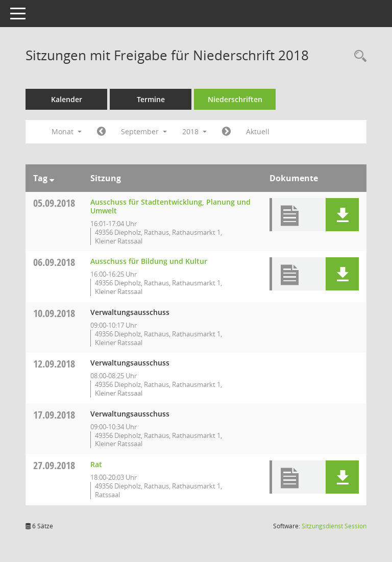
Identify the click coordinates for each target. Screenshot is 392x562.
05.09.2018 (54, 203)
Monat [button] (67, 131)
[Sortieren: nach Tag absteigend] (52, 178)
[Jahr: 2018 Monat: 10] (226, 132)
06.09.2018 (54, 262)
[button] (342, 215)
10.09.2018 (54, 313)
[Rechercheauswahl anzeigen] (358, 56)
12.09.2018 (54, 364)
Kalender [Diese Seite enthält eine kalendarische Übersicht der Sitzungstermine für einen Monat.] (67, 99)
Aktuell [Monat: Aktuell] (258, 131)
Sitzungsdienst (334, 526)
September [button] (144, 131)
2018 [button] (194, 131)
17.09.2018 (54, 415)
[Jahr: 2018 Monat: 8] (101, 132)
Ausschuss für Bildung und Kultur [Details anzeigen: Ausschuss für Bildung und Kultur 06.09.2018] (149, 261)
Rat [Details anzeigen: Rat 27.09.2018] (96, 464)
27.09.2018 (54, 465)
